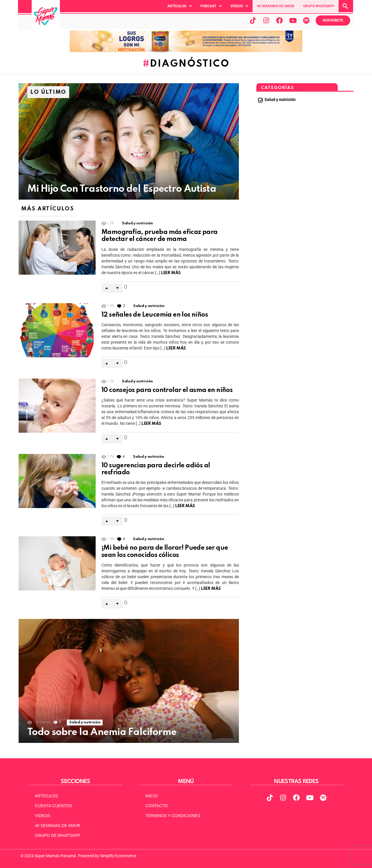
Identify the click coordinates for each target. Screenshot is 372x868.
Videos (239, 6)
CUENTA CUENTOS (53, 806)
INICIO (152, 796)
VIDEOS (43, 816)
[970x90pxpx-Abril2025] (186, 51)
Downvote (117, 288)
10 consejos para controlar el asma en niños (167, 390)
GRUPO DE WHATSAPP (58, 835)
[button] (180, 6)
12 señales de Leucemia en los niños (155, 315)
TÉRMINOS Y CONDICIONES (173, 816)
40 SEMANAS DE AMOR (276, 6)
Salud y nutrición (137, 223)
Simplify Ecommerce (118, 856)
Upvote (107, 288)
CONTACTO (157, 806)
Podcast (211, 6)
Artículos (180, 6)
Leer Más (171, 273)
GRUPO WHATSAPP (319, 6)
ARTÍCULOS (46, 796)
